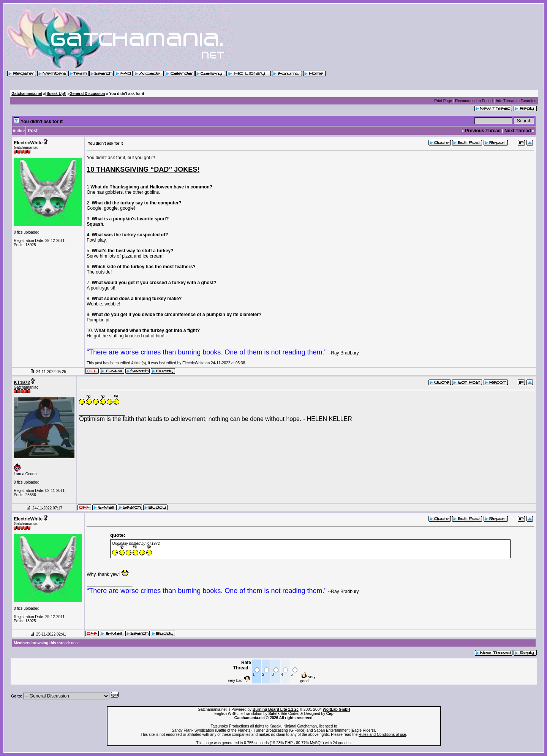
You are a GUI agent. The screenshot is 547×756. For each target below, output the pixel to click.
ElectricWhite (28, 143)
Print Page (443, 101)
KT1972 (22, 383)
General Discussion (87, 94)
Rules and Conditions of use (382, 735)
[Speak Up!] (56, 94)
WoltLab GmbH (337, 709)
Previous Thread (483, 131)
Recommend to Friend (474, 101)
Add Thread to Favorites (516, 101)
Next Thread (518, 131)
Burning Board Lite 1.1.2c (276, 709)
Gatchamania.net (27, 94)
